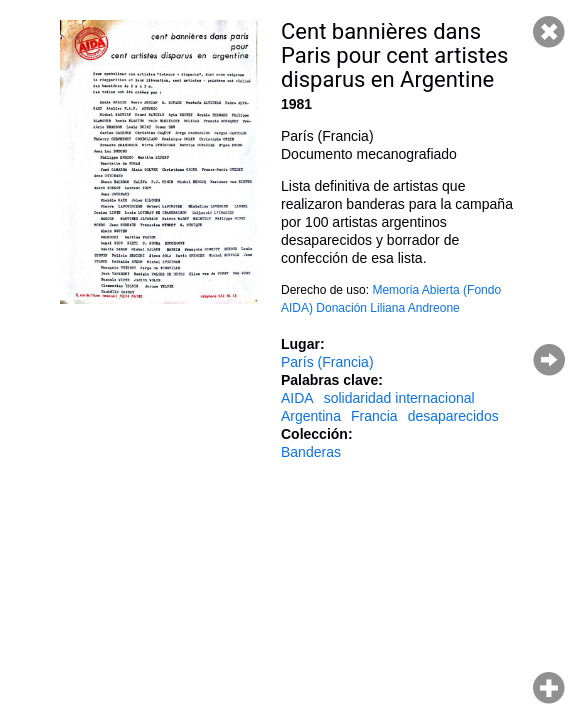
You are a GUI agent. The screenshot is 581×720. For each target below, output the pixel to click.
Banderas (311, 452)
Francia (374, 416)
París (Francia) (327, 362)
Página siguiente (549, 360)
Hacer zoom (549, 688)
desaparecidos (453, 416)
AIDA (297, 398)
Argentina (311, 416)
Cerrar (549, 32)
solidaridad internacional (399, 398)
